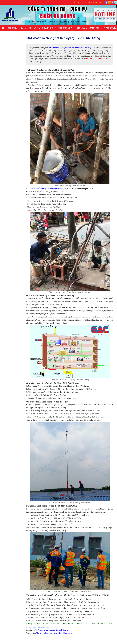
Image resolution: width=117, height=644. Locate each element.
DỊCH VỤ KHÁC (8, 34)
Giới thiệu (13, 28)
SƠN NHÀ (81, 28)
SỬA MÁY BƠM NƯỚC (29, 28)
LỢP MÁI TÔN (94, 28)
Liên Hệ (21, 34)
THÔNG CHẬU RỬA (65, 28)
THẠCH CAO (109, 28)
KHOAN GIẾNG (48, 28)
